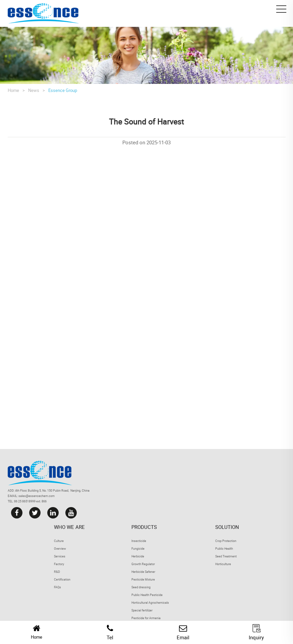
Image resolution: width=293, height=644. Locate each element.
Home (13, 90)
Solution (227, 527)
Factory (59, 564)
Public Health (224, 549)
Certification (62, 579)
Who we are (69, 527)
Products (144, 527)
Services (60, 556)
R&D (57, 572)
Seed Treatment (226, 556)
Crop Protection (226, 541)
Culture (59, 541)
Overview (60, 549)
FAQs (57, 587)
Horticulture (223, 564)
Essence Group (63, 90)
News (34, 90)
